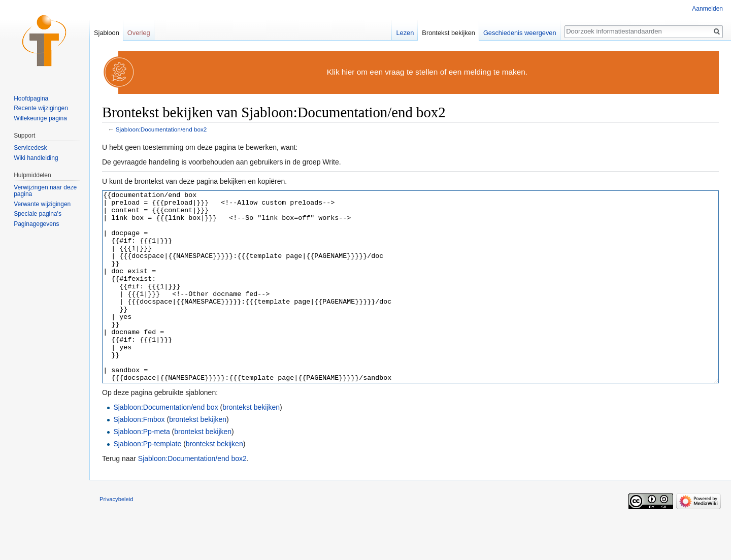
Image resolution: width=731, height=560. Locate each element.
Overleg (139, 33)
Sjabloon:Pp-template (147, 482)
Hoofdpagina (31, 98)
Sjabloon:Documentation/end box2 (161, 129)
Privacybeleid (117, 537)
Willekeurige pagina (40, 118)
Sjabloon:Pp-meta (141, 470)
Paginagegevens (36, 224)
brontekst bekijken (251, 445)
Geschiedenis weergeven (520, 33)
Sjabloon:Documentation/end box (165, 445)
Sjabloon (107, 33)
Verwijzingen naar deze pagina (45, 191)
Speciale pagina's (38, 214)
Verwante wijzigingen (42, 204)
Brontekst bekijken (448, 33)
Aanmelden (707, 9)
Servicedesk (30, 148)
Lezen (405, 33)
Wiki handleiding (36, 158)
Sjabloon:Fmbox (139, 457)
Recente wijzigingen (41, 108)
